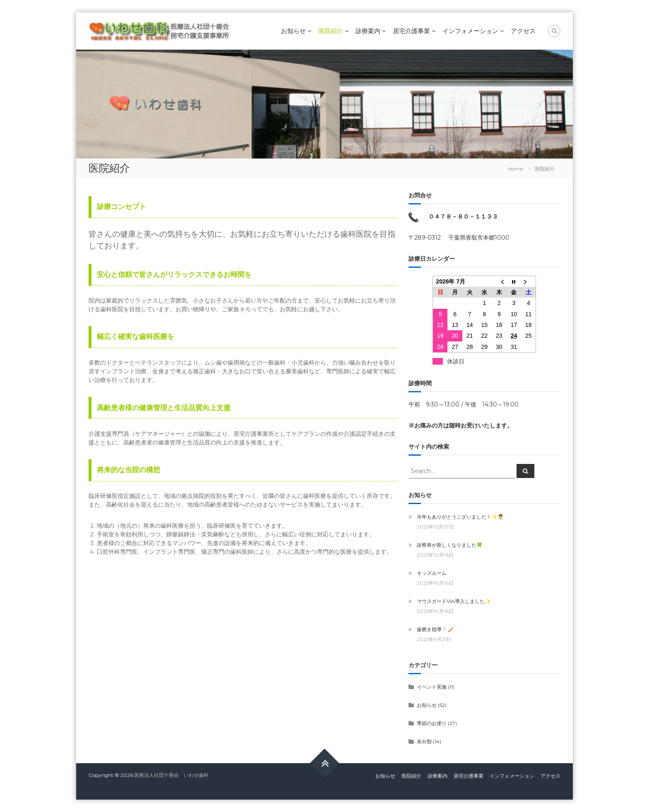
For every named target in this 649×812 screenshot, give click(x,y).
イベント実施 (432, 687)
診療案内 (368, 31)
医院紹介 (331, 31)
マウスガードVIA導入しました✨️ (454, 601)
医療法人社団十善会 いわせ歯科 (171, 775)
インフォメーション (470, 31)
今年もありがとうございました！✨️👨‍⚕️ (460, 517)
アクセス (523, 31)
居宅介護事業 (411, 31)
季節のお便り (432, 723)
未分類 (424, 741)
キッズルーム (432, 573)
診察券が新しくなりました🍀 (450, 545)
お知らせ (293, 31)
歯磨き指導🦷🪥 (435, 629)
